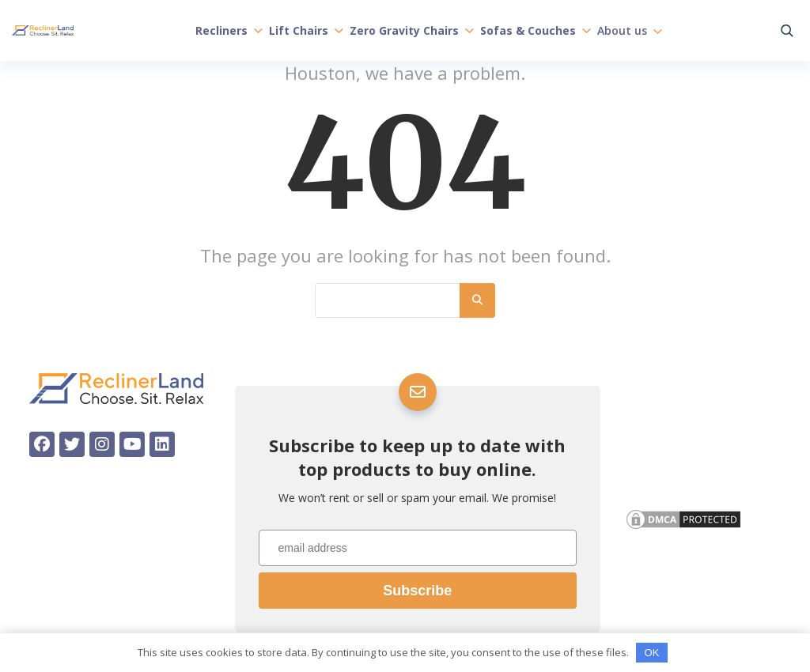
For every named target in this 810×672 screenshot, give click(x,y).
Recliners (229, 30)
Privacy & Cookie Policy (696, 447)
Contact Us (660, 419)
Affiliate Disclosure (686, 475)
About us (630, 30)
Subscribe (417, 591)
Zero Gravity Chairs (412, 30)
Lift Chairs (306, 30)
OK (652, 653)
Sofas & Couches (536, 30)
